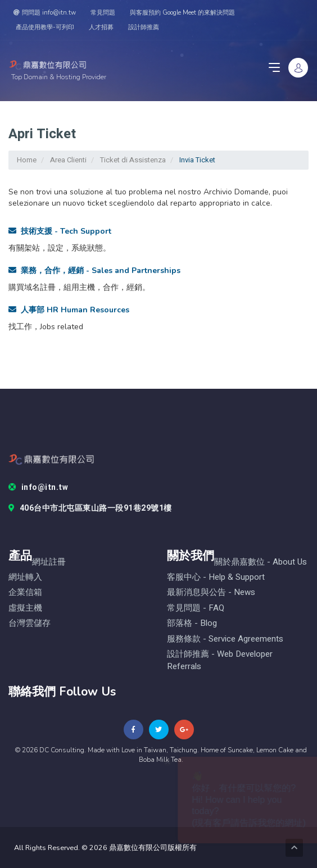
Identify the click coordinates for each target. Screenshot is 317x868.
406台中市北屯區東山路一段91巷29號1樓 (90, 508)
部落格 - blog (192, 623)
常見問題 (103, 13)
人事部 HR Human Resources (69, 310)
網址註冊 (49, 562)
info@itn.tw (38, 488)
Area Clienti (68, 160)
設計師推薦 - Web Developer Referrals (220, 660)
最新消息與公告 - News (211, 592)
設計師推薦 (144, 27)
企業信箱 (25, 592)
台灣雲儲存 (30, 623)
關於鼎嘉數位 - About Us (261, 562)
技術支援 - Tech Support (60, 231)
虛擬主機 (25, 608)
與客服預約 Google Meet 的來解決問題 (182, 13)
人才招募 (101, 27)
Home (27, 160)
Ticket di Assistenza (133, 160)
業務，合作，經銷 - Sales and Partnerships (94, 271)
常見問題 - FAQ (196, 608)
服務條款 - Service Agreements (225, 639)
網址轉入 (25, 577)
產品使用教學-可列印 (45, 27)
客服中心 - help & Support (216, 577)
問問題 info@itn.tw (45, 13)
